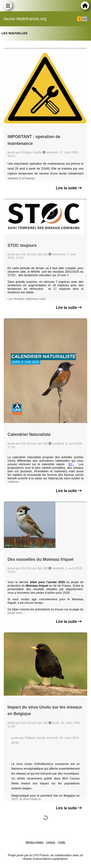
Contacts (50, 842)
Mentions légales (35, 842)
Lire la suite (69, 188)
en (85, 19)
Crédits (62, 842)
